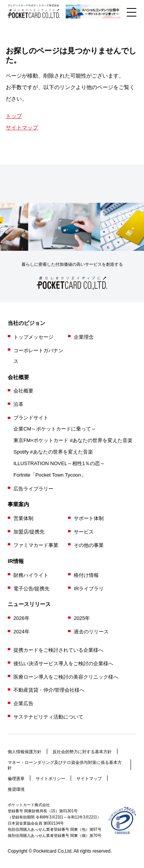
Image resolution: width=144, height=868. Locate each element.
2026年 (22, 618)
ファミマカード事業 (36, 545)
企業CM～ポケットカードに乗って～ (55, 429)
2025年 (82, 618)
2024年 (22, 632)
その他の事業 (89, 545)
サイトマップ (22, 128)
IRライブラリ (89, 589)
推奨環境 (16, 789)
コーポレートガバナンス (38, 356)
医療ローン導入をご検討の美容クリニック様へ (66, 677)
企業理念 (84, 337)
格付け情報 (86, 575)
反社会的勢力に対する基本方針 (82, 752)
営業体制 (23, 518)
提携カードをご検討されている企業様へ (58, 650)
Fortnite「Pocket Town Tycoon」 (50, 475)
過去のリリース (91, 632)
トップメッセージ (33, 337)
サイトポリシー (50, 779)
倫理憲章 (16, 779)
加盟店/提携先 (29, 532)
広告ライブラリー (33, 489)
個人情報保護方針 (25, 752)
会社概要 (23, 391)
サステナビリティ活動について (48, 717)
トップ (14, 116)
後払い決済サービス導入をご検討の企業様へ (63, 663)
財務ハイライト (31, 575)
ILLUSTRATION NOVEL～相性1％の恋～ (59, 463)
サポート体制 (89, 518)
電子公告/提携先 (32, 589)
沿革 (18, 404)
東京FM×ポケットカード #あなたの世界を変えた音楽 (73, 440)
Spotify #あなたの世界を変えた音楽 (53, 452)
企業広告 (23, 703)
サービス (84, 532)
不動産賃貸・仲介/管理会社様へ (49, 690)
